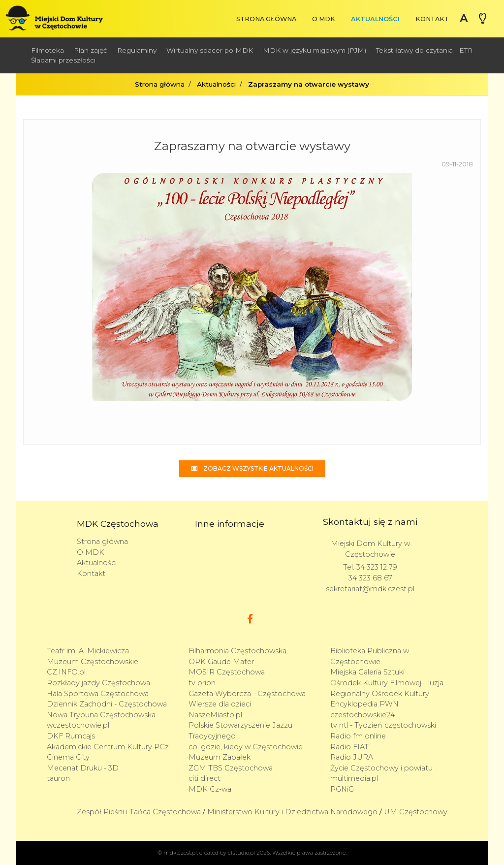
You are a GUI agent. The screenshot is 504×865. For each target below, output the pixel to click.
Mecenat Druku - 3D (83, 768)
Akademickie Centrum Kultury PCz (108, 747)
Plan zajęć (91, 50)
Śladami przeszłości (63, 60)
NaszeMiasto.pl (215, 715)
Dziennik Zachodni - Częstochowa (107, 704)
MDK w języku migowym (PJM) (315, 50)
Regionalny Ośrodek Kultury (380, 694)
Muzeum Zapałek (220, 757)
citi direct (205, 778)
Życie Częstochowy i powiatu (381, 768)
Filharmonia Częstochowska (237, 651)
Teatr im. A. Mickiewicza (88, 651)
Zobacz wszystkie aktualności (252, 468)
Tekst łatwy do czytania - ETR (424, 50)
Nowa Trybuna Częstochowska (101, 715)
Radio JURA (352, 757)
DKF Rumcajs (71, 736)
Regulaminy (137, 50)
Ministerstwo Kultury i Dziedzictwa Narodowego (292, 812)
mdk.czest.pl (180, 853)
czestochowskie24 (362, 715)
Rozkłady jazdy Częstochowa (98, 683)
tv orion (202, 683)
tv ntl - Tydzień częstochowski (383, 725)
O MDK (324, 19)
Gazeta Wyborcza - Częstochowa (247, 694)
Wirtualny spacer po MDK (210, 50)
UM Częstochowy (416, 812)
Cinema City (68, 757)
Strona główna (266, 19)
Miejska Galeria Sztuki (367, 672)
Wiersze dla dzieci (220, 704)
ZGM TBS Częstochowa (231, 768)
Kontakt (432, 19)
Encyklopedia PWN (364, 704)
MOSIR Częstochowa (227, 672)
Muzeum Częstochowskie (93, 662)
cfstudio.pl (241, 853)
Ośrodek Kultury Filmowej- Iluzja (387, 683)
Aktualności (375, 19)
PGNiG (342, 789)
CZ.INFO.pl (66, 672)
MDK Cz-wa (210, 789)
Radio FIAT (349, 747)
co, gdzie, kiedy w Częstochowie (246, 747)
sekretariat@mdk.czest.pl (370, 589)
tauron (58, 778)
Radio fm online (358, 736)
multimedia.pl (354, 778)
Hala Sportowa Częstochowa (98, 694)
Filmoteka (47, 50)
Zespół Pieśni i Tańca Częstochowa (139, 812)
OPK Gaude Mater (221, 662)
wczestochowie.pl (78, 725)
